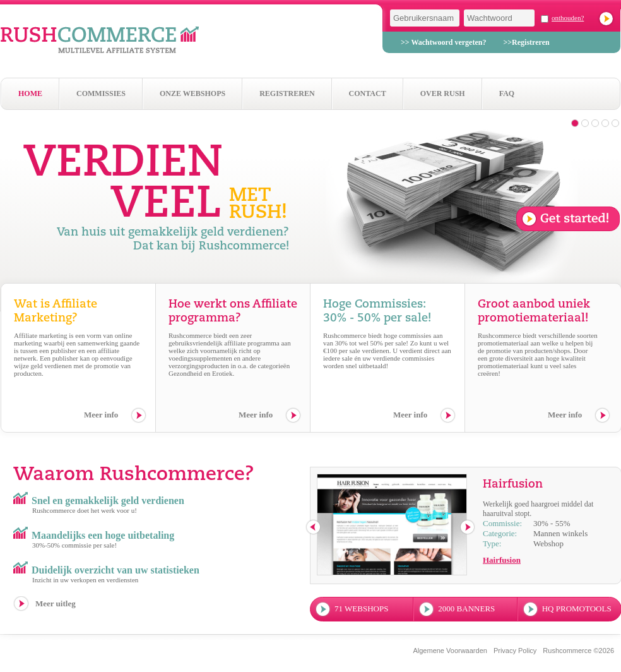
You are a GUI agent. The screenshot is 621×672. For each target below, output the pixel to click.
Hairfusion (502, 560)
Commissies (101, 93)
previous (314, 528)
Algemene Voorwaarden (450, 651)
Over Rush (443, 93)
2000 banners (466, 609)
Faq (507, 93)
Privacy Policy (515, 651)
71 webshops (361, 609)
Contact (368, 93)
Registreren (287, 93)
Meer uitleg (56, 603)
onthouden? (568, 18)
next (468, 528)
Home (30, 93)
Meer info (101, 415)
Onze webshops (192, 93)
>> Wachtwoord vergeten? (443, 42)
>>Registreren (526, 42)
